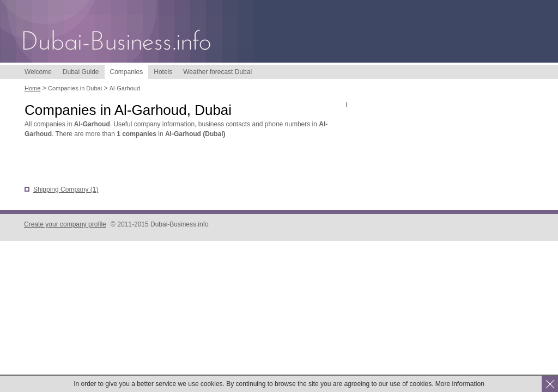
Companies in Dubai (75, 88)
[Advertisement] (152, 163)
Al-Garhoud (125, 88)
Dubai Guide (81, 72)
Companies (127, 72)
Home (32, 88)
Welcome (38, 72)
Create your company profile (65, 224)
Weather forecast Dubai (217, 72)
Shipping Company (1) (66, 189)
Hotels (163, 72)
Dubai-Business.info (117, 42)
